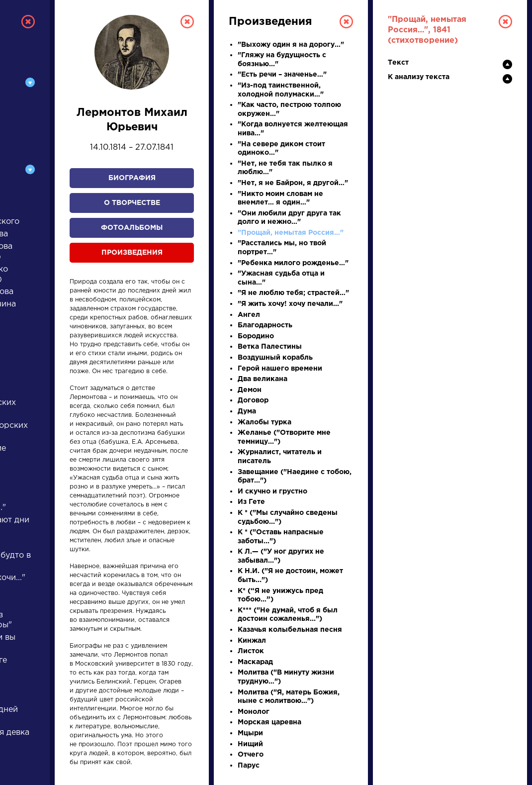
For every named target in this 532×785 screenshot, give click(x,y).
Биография (132, 178)
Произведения (132, 253)
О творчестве (132, 203)
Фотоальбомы (132, 228)
